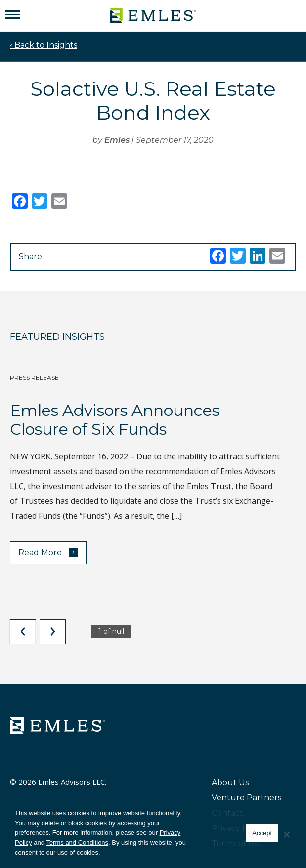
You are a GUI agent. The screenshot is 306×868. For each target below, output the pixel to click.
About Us (230, 782)
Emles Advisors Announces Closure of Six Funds (115, 420)
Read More (48, 552)
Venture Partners (246, 798)
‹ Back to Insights (44, 45)
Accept (262, 833)
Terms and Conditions (77, 843)
